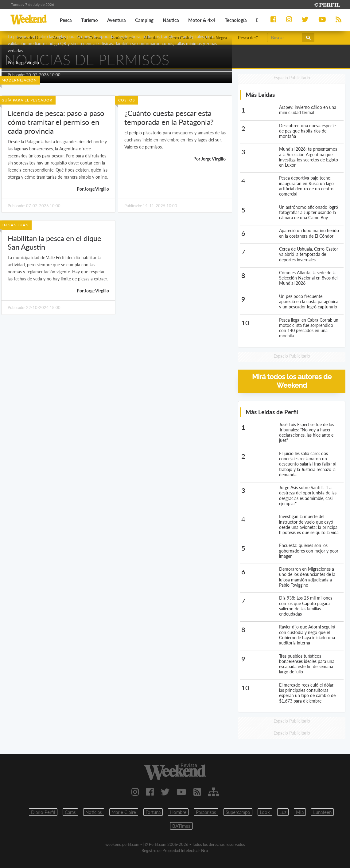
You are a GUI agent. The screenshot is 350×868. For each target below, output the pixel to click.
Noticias (94, 812)
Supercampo (238, 812)
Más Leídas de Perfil (272, 412)
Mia (300, 812)
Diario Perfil (43, 812)
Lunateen (322, 812)
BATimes (181, 826)
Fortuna (153, 812)
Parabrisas (206, 812)
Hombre (178, 812)
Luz (283, 812)
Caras (70, 812)
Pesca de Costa (252, 38)
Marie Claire (124, 812)
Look (265, 812)
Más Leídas (260, 95)
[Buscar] (285, 38)
